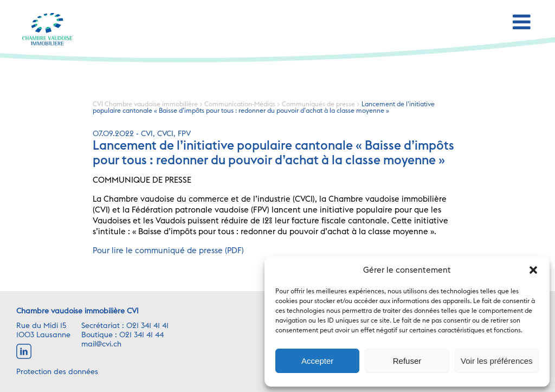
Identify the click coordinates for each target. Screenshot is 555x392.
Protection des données (57, 372)
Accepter (317, 361)
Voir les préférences (497, 361)
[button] (533, 270)
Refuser (407, 361)
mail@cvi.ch (101, 344)
